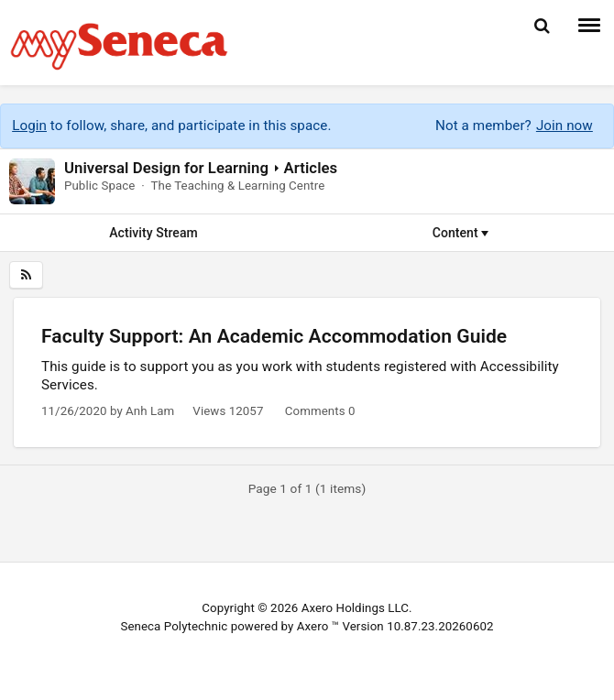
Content (461, 233)
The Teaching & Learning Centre (237, 186)
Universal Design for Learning (166, 168)
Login (29, 126)
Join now (565, 126)
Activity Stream (153, 233)
